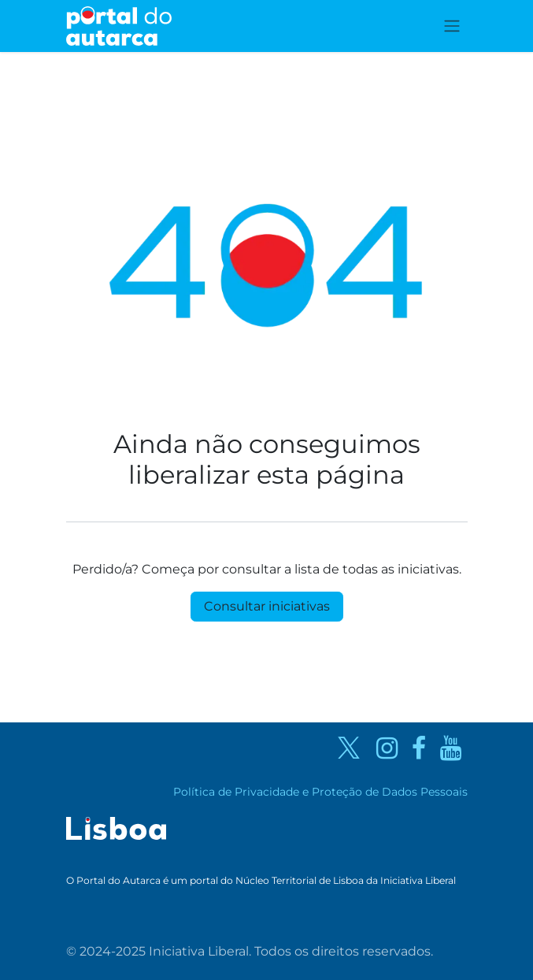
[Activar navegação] (452, 26)
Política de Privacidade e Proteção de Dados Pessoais (320, 792)
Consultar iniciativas (267, 606)
